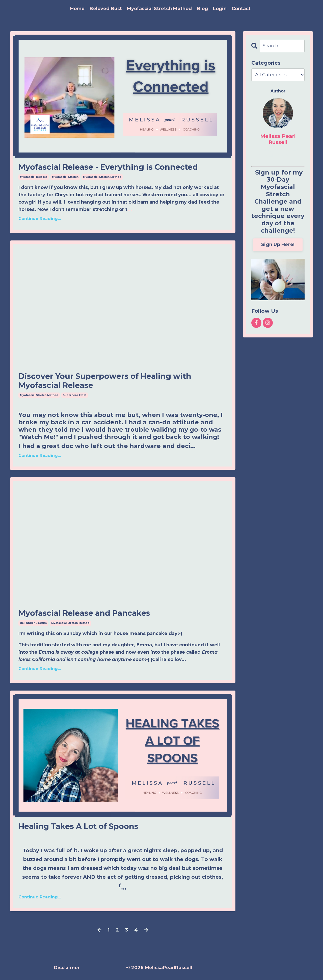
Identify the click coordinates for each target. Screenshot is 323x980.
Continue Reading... (40, 219)
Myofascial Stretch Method (159, 9)
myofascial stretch (65, 177)
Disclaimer (67, 968)
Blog (202, 9)
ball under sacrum (33, 623)
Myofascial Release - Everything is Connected (108, 167)
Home (77, 9)
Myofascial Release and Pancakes (84, 613)
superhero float (75, 395)
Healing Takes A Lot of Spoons (78, 826)
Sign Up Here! (278, 244)
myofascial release (34, 177)
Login (220, 9)
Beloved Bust (106, 9)
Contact (241, 9)
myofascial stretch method (102, 177)
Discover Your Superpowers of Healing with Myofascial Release (105, 381)
